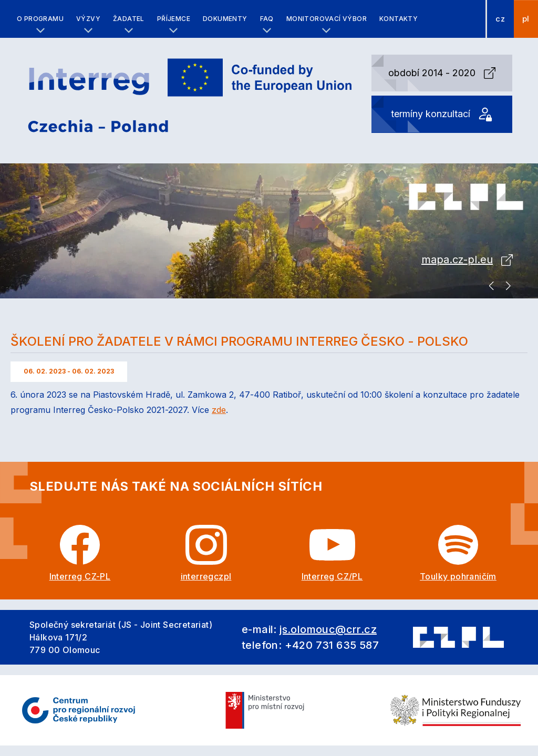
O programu (40, 19)
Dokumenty (225, 19)
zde (219, 410)
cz (500, 19)
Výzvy (88, 19)
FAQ (267, 19)
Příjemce (174, 19)
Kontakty (399, 19)
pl (526, 19)
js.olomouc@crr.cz (328, 629)
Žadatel (129, 19)
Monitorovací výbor (327, 19)
